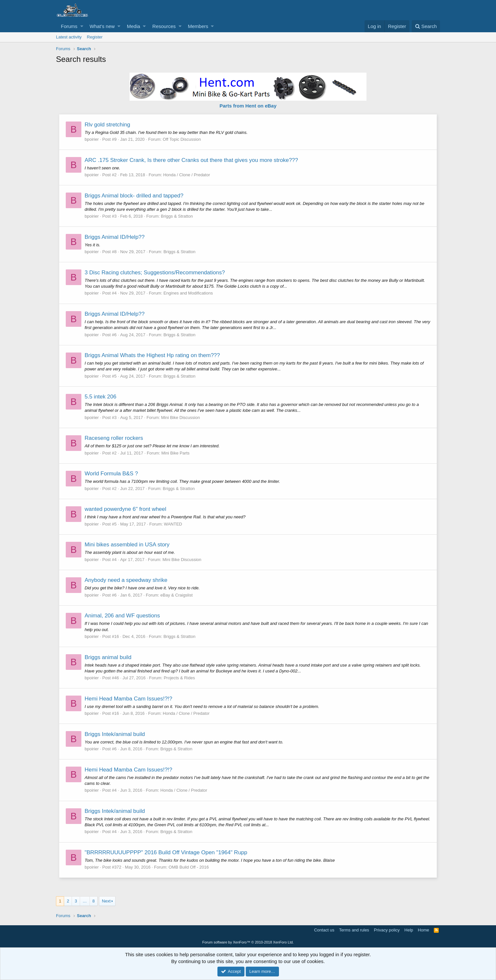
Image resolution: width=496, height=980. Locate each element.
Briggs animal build (108, 657)
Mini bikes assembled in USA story (127, 545)
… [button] (85, 901)
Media (134, 26)
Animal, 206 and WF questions (123, 616)
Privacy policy (387, 930)
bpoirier (92, 139)
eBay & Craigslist (177, 595)
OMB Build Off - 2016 (189, 867)
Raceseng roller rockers (114, 438)
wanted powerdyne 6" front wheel (126, 509)
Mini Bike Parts (176, 453)
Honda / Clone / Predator (187, 175)
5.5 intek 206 (101, 397)
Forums (69, 26)
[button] (82, 26)
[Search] (426, 26)
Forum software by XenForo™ (248, 942)
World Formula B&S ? (112, 474)
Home (424, 930)
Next (106, 901)
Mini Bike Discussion (181, 418)
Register (95, 37)
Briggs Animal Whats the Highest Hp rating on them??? (153, 355)
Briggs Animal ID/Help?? (115, 237)
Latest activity (69, 37)
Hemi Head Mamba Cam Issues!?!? (129, 699)
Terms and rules (354, 930)
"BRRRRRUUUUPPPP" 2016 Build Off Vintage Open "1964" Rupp (166, 852)
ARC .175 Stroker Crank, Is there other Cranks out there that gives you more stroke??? (192, 160)
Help (409, 930)
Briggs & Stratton (177, 216)
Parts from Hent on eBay (248, 106)
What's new (102, 26)
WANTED (173, 524)
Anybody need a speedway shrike (126, 580)
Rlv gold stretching (108, 125)
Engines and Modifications (188, 293)
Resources (164, 26)
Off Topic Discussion (182, 139)
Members (198, 26)
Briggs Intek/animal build (115, 734)
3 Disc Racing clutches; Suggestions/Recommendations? (155, 273)
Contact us (324, 930)
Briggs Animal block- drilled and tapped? (134, 196)
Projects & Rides (180, 678)
